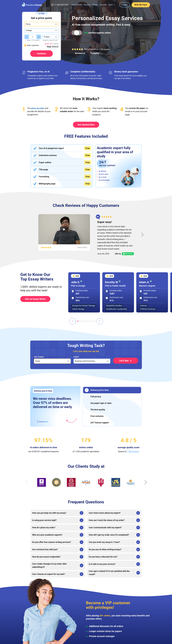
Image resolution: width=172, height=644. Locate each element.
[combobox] (41, 24)
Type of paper (39, 357)
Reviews (87, 5)
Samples (103, 5)
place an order (38, 108)
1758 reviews (104, 49)
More (111, 5)
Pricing (95, 5)
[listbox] (52, 361)
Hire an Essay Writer (35, 299)
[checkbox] (25, 45)
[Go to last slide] (72, 321)
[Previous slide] (30, 235)
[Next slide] (142, 235)
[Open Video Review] (64, 229)
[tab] (78, 321)
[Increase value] (39, 37)
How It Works (77, 5)
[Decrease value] (27, 37)
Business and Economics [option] (85, 361)
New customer (33, 45)
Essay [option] (38, 361)
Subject (76, 357)
